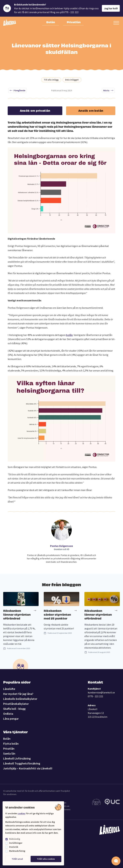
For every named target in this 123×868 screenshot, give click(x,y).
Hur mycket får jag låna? (18, 694)
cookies (21, 813)
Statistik (14, 847)
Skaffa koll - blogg (14, 709)
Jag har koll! (111, 8)
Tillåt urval (17, 859)
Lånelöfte (9, 689)
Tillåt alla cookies (46, 859)
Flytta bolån (11, 744)
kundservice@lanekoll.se (101, 692)
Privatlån (74, 22)
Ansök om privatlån (35, 110)
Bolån (51, 22)
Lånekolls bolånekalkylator (20, 699)
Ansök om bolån (91, 110)
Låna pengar (11, 719)
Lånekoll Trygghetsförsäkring (22, 763)
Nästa (108, 90)
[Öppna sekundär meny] (116, 23)
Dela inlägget (72, 80)
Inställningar (16, 843)
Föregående (18, 90)
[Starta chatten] (116, 861)
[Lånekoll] (10, 23)
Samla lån (9, 753)
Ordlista (8, 714)
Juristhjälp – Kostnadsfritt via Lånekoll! (28, 768)
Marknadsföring (17, 851)
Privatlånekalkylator (16, 704)
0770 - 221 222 (95, 696)
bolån (69, 335)
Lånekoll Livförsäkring (17, 758)
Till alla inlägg (51, 80)
